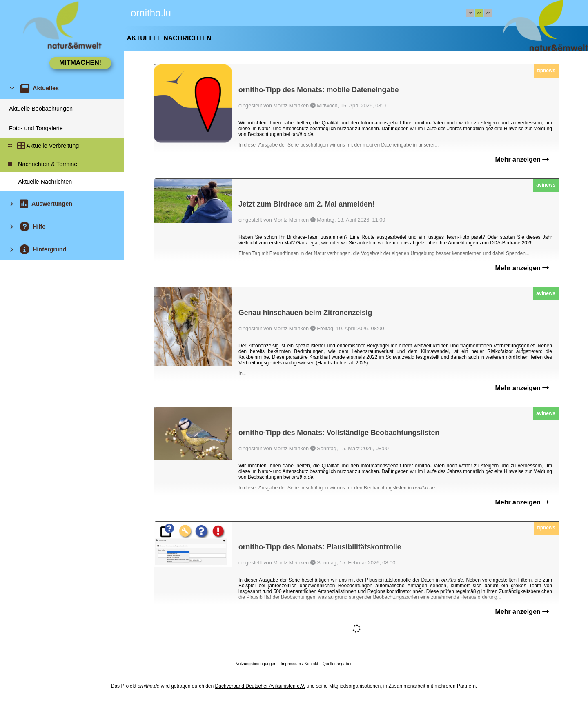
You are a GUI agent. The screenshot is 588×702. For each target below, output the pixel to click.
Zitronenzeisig (264, 346)
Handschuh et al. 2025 (342, 363)
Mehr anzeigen (522, 159)
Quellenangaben (337, 664)
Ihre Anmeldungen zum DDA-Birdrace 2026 (486, 243)
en (488, 13)
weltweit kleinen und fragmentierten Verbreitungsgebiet (474, 346)
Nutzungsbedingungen (256, 664)
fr (470, 13)
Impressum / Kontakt (300, 664)
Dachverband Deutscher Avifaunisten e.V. (260, 686)
